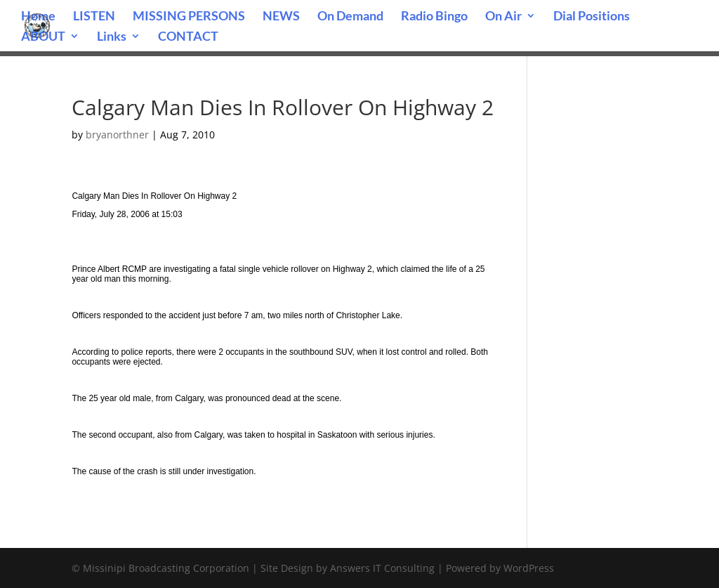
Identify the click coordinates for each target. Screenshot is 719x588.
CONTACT (188, 37)
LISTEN (94, 17)
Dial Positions (592, 17)
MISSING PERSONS (189, 17)
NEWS (281, 17)
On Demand (350, 17)
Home (38, 17)
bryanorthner (117, 135)
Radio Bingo (434, 17)
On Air (503, 17)
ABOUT (43, 37)
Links (112, 37)
